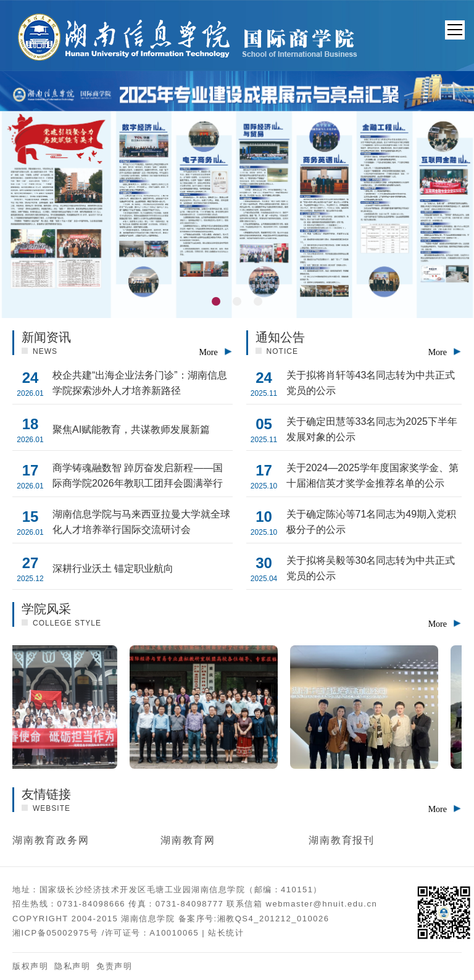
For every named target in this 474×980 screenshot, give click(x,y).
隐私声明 (72, 966)
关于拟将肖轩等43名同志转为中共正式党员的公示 (371, 383)
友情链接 (46, 794)
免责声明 (114, 966)
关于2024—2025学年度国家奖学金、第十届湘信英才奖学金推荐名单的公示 (372, 475)
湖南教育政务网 (51, 840)
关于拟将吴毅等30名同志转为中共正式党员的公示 (371, 568)
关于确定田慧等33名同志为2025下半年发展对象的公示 (372, 429)
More (208, 352)
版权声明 (30, 966)
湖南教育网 (188, 840)
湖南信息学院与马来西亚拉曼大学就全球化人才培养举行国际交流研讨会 (141, 522)
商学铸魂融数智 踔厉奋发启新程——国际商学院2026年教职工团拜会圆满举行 (138, 475)
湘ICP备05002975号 (56, 933)
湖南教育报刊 (342, 840)
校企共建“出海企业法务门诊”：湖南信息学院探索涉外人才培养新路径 (140, 383)
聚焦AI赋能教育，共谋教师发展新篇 (131, 429)
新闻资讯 (46, 337)
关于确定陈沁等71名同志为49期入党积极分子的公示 (372, 522)
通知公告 (280, 337)
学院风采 (46, 609)
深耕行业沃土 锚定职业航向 (113, 568)
